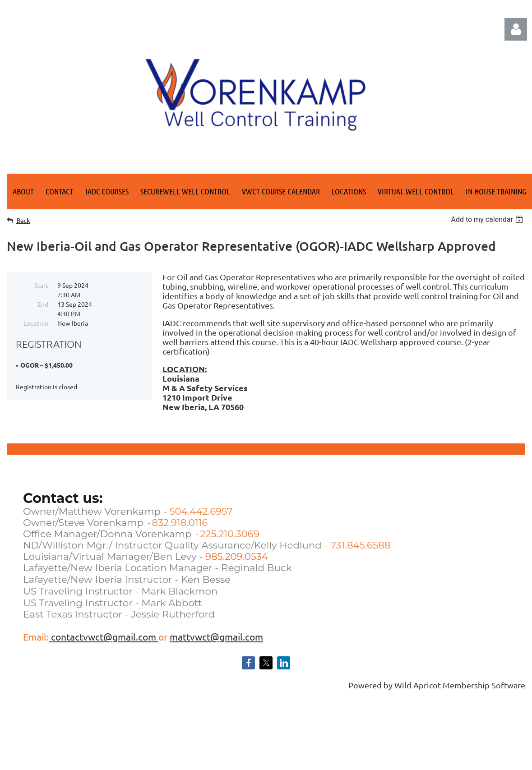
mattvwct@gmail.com (216, 636)
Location (36, 323)
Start (41, 285)
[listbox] (488, 219)
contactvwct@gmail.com (104, 636)
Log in (516, 29)
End (43, 304)
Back (23, 220)
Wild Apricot (418, 685)
